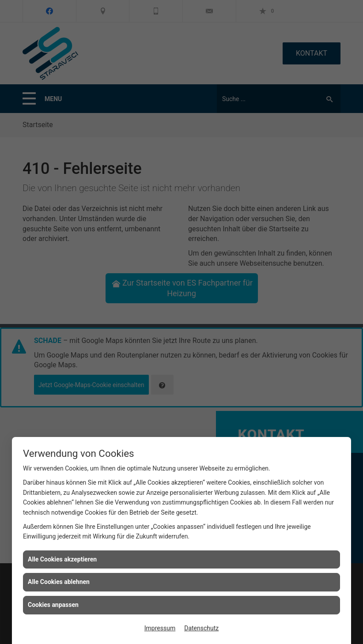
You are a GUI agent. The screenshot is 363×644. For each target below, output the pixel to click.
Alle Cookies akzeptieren (62, 559)
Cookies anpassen (53, 605)
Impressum (160, 628)
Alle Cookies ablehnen (59, 582)
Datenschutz (201, 628)
